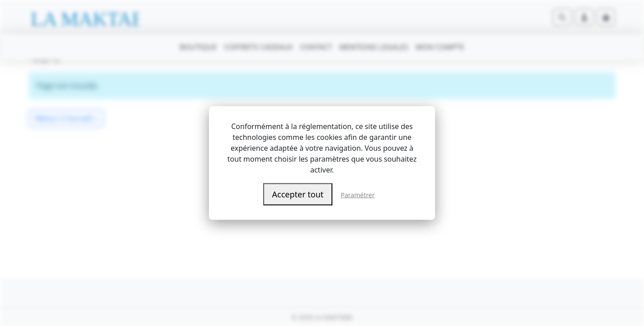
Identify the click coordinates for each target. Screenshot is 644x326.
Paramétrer (358, 195)
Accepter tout (298, 194)
